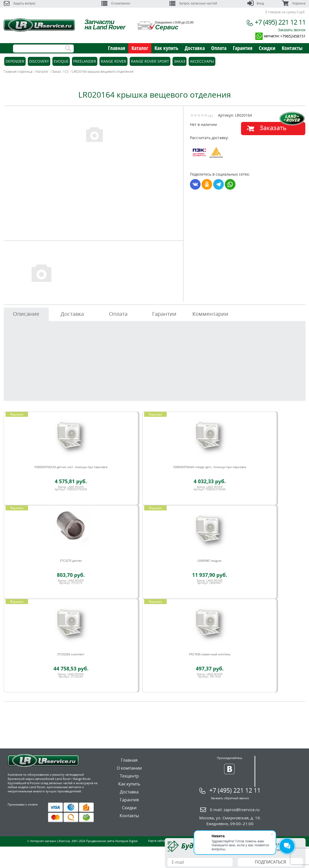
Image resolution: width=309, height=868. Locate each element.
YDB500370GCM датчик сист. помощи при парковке (71, 467)
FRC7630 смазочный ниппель (210, 654)
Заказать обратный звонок (230, 798)
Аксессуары (202, 61)
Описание (26, 314)
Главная (117, 48)
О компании (116, 3)
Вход (256, 3)
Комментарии (210, 314)
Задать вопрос (20, 3)
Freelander (85, 61)
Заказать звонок (292, 30)
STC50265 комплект (71, 654)
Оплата (219, 48)
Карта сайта (156, 841)
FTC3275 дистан (71, 561)
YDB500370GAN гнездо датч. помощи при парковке (210, 467)
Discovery (39, 61)
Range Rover (113, 61)
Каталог (140, 48)
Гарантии (164, 314)
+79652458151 (293, 36)
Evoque (61, 61)
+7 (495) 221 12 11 (280, 22)
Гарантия (243, 48)
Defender (15, 61)
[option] (94, 134)
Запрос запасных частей (193, 3)
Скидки (267, 48)
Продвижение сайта (100, 841)
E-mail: (235, 810)
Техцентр (129, 776)
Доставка (195, 48)
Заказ (180, 61)
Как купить (166, 48)
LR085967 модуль (210, 561)
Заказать (273, 128)
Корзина (294, 3)
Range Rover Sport (150, 61)
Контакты (292, 48)
